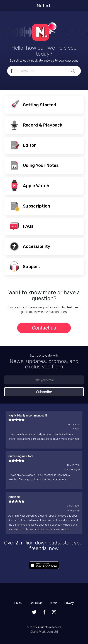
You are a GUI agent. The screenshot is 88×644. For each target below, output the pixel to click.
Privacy (69, 603)
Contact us (44, 328)
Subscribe (44, 392)
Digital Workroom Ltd (44, 632)
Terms (53, 603)
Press (18, 603)
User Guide (36, 603)
